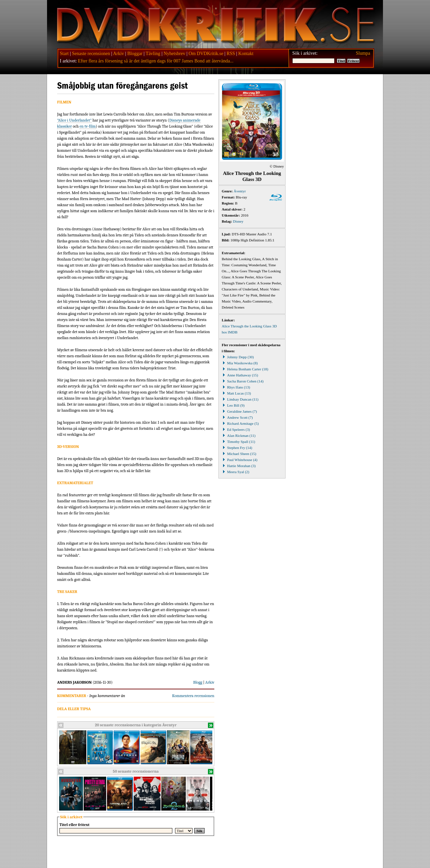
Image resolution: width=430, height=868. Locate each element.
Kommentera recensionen (193, 696)
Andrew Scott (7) (237, 417)
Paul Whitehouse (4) (240, 460)
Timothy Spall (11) (239, 442)
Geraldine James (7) (239, 411)
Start (64, 54)
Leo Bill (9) (233, 405)
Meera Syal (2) (235, 472)
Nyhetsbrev (175, 54)
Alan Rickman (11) (239, 436)
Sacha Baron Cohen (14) (243, 381)
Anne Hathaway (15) (240, 375)
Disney (238, 221)
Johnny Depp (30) (238, 357)
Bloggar (135, 54)
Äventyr (240, 191)
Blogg (198, 682)
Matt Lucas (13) (236, 393)
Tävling (153, 54)
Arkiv (118, 54)
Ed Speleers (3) (236, 429)
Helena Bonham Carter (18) (245, 369)
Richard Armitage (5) (240, 423)
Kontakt (246, 54)
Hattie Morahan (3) (239, 466)
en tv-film (88, 126)
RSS (231, 54)
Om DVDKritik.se (206, 54)
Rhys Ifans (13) (236, 387)
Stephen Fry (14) (237, 448)
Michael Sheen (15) (239, 454)
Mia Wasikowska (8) (240, 363)
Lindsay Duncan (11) (240, 399)
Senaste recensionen (91, 54)
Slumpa (363, 53)
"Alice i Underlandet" (74, 120)
